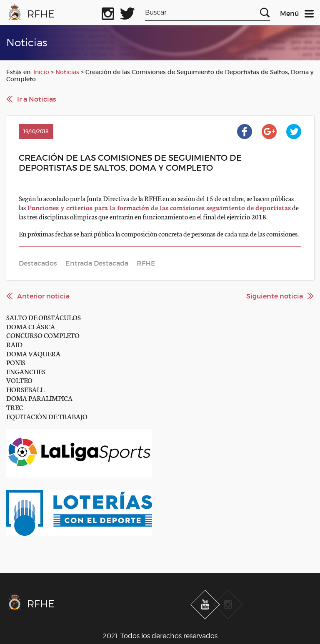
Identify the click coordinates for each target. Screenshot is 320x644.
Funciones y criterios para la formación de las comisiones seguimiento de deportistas (159, 207)
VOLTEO (19, 380)
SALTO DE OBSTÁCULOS (44, 317)
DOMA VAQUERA (33, 353)
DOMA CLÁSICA (31, 326)
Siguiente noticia (275, 296)
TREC (15, 407)
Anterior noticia (43, 296)
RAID (14, 344)
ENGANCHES (26, 371)
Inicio (41, 72)
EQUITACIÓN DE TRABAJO (47, 416)
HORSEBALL (25, 389)
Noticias (67, 72)
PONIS (16, 362)
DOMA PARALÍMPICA (39, 398)
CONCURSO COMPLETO (43, 335)
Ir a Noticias (37, 99)
